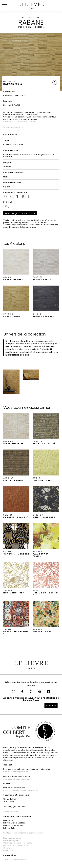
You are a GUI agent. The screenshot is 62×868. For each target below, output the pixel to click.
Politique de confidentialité (16, 845)
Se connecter (9, 122)
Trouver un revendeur (13, 127)
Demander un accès (27, 122)
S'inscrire (51, 706)
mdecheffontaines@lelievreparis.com (21, 790)
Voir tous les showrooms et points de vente (23, 833)
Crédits (7, 848)
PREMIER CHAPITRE (14, 95)
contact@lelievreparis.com (16, 771)
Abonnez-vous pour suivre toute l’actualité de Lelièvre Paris (31, 699)
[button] (16, 265)
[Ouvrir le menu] (8, 6)
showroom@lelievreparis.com (17, 779)
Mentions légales (11, 840)
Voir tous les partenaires (15, 859)
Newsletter (8, 851)
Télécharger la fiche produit (20, 213)
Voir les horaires (11, 811)
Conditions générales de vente (18, 843)
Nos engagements (12, 838)
